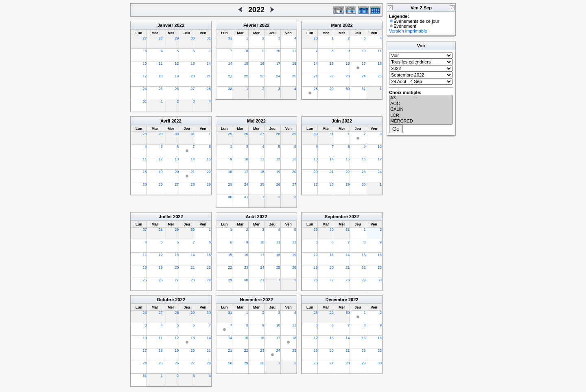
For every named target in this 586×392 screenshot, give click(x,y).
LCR (421, 116)
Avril (165, 121)
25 (161, 89)
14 (209, 64)
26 (177, 89)
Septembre (336, 217)
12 (177, 64)
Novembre (251, 300)
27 (144, 38)
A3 (421, 98)
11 (161, 64)
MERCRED (421, 121)
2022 (179, 25)
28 (161, 38)
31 (209, 38)
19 (177, 76)
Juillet (165, 217)
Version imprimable (408, 31)
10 (144, 64)
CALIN (421, 109)
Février (251, 25)
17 (144, 76)
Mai (251, 121)
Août (251, 217)
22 (246, 76)
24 (144, 89)
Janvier (165, 25)
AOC (421, 104)
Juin (336, 121)
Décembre (336, 300)
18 (161, 76)
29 (177, 38)
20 (193, 76)
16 (262, 64)
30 (193, 38)
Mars (336, 25)
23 (262, 76)
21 (209, 76)
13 (193, 64)
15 (246, 64)
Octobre (165, 300)
